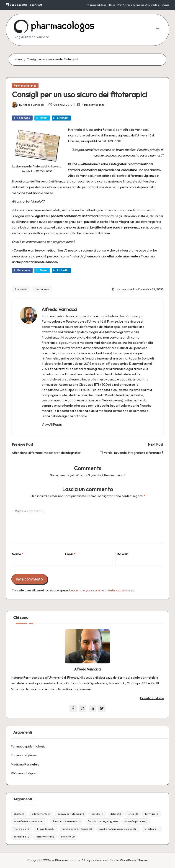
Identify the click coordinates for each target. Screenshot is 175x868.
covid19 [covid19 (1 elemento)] (97, 814)
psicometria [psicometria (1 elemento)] (45, 837)
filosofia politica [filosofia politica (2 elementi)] (136, 821)
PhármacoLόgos (23, 773)
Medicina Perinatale (25, 764)
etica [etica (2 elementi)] (133, 814)
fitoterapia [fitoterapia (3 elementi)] (22, 829)
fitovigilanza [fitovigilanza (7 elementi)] (46, 829)
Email (70, 554)
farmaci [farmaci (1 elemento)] (151, 814)
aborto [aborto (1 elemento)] (19, 814)
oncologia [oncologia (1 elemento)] (152, 829)
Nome (18, 554)
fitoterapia (21, 289)
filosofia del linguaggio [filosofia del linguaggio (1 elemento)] (103, 821)
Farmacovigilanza (25, 86)
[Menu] (159, 30)
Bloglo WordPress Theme (129, 860)
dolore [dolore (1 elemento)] (116, 814)
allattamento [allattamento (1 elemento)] (41, 814)
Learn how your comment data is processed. (102, 590)
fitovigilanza (42, 289)
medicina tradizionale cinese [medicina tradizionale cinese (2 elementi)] (118, 829)
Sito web (122, 554)
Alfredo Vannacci (59, 309)
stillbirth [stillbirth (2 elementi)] (68, 837)
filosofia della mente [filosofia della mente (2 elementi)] (67, 821)
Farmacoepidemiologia (28, 746)
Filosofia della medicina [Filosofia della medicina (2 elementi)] (30, 821)
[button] (52, 425)
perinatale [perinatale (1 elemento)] (21, 837)
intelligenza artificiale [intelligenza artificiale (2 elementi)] (77, 829)
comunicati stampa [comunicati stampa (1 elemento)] (71, 814)
